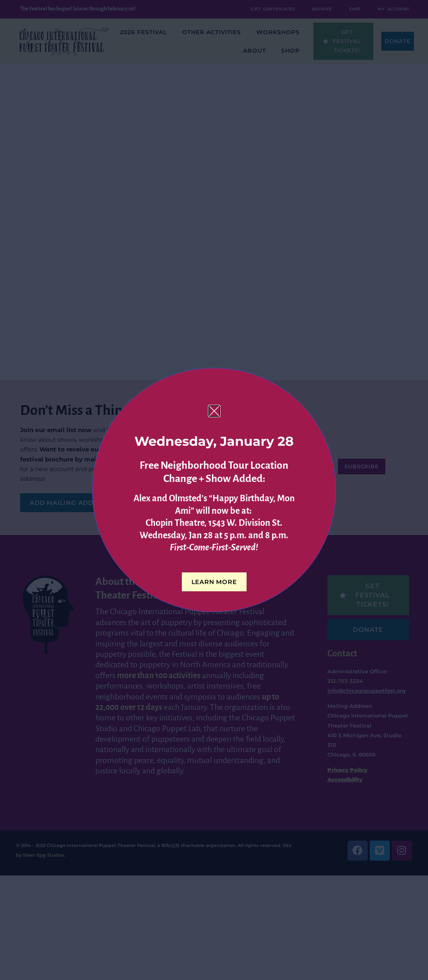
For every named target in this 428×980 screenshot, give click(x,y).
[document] (214, 490)
